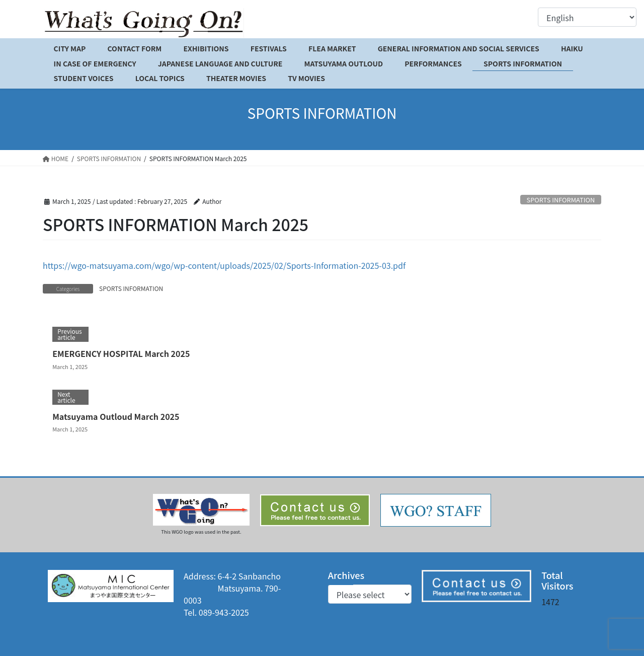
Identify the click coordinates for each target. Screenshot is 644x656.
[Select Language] (587, 17)
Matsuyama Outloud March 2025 (116, 416)
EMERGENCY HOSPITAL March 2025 (121, 353)
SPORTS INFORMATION (561, 200)
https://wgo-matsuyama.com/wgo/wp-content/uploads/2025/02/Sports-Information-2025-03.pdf (224, 265)
